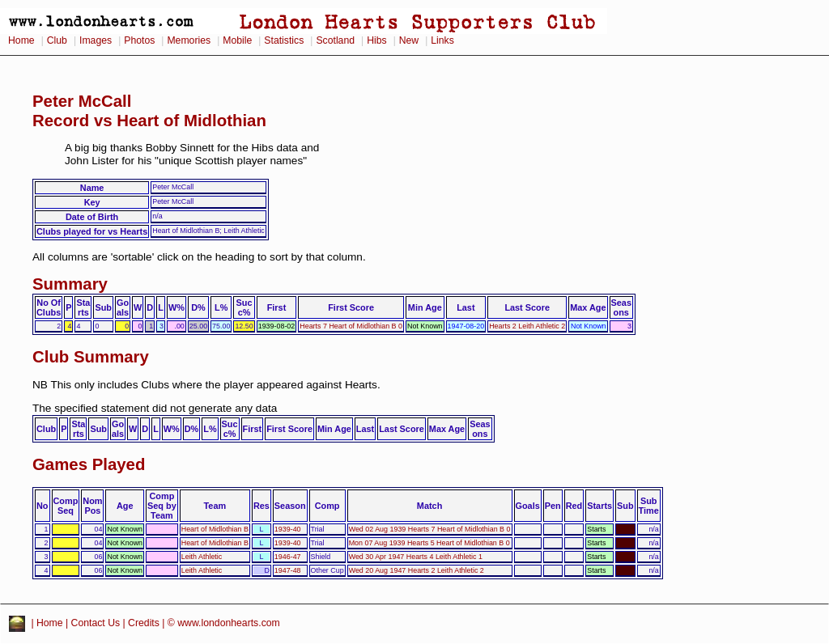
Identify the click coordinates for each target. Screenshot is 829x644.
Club (57, 40)
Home (21, 40)
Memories (189, 40)
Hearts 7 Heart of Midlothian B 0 (351, 326)
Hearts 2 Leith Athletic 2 (527, 326)
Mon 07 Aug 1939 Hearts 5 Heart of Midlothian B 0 (429, 543)
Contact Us (96, 623)
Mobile (237, 40)
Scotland (335, 40)
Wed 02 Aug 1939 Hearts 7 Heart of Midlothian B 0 (430, 529)
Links (442, 40)
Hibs (376, 40)
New (409, 40)
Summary (70, 284)
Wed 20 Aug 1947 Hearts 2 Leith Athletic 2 (417, 570)
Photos (139, 40)
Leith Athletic (202, 557)
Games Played (89, 464)
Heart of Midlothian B (215, 529)
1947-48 (288, 570)
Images (96, 40)
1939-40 (288, 529)
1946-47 (288, 557)
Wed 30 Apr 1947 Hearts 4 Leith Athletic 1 (416, 557)
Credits (144, 623)
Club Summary (91, 357)
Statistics (284, 40)
